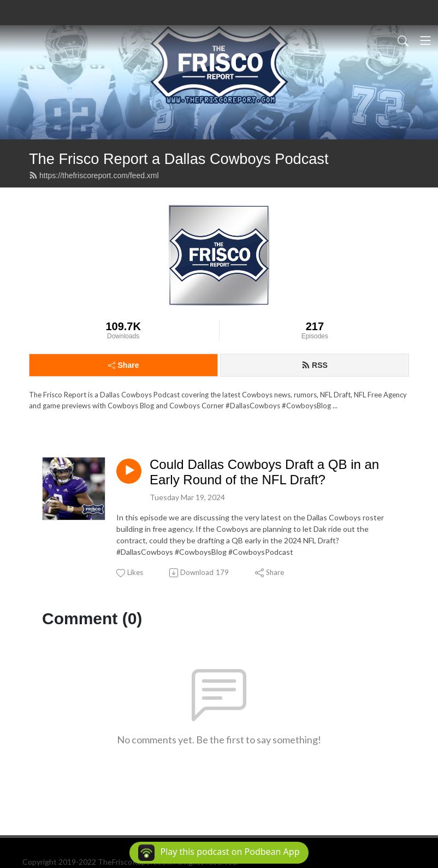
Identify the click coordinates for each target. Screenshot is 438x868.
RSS (315, 365)
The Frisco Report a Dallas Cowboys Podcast (179, 159)
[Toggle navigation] (425, 40)
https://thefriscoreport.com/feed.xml (94, 175)
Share (124, 365)
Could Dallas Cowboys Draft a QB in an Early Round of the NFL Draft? (264, 472)
